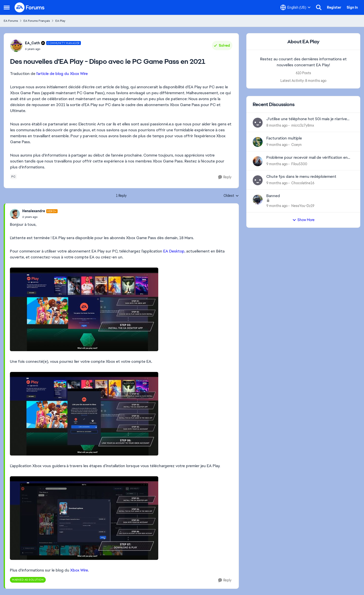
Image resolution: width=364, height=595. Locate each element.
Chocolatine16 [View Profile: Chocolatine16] (303, 183)
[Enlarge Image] (121, 309)
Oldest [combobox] (231, 196)
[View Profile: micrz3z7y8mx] (258, 123)
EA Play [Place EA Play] (60, 21)
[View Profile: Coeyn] (258, 142)
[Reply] (225, 177)
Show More (303, 220)
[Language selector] (296, 7)
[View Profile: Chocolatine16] (258, 180)
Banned (273, 196)
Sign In (352, 7)
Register (334, 7)
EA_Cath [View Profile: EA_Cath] (32, 43)
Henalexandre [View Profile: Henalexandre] (34, 211)
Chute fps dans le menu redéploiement (301, 177)
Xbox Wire (79, 570)
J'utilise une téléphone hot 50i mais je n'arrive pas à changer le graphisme (307, 119)
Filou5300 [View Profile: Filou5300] (299, 164)
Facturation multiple (284, 138)
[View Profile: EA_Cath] (16, 46)
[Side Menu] (7, 7)
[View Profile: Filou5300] (258, 161)
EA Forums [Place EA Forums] (11, 21)
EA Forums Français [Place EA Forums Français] (37, 21)
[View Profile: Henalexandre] (15, 214)
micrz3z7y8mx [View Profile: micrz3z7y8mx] (303, 125)
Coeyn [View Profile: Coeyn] (296, 145)
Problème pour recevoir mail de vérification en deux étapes (307, 158)
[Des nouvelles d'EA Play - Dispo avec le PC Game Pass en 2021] (40, 217)
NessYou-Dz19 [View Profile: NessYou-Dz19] (303, 206)
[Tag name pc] (13, 177)
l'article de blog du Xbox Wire (62, 74)
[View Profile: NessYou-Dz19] (258, 200)
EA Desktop (174, 251)
